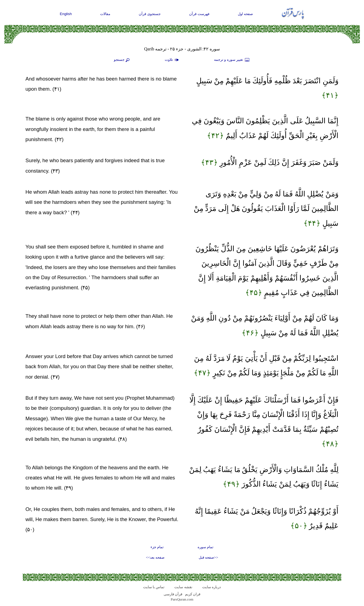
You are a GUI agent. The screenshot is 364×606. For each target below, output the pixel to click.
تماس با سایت (154, 587)
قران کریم (193, 594)
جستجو (122, 60)
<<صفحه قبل (208, 557)
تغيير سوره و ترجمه (232, 60)
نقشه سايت (183, 587)
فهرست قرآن (199, 14)
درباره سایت (212, 587)
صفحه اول (245, 14)
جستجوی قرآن (150, 14)
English (66, 14)
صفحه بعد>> (155, 557)
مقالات (105, 14)
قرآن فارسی (173, 594)
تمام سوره (206, 547)
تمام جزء (157, 547)
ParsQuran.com (182, 599)
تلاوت (172, 60)
